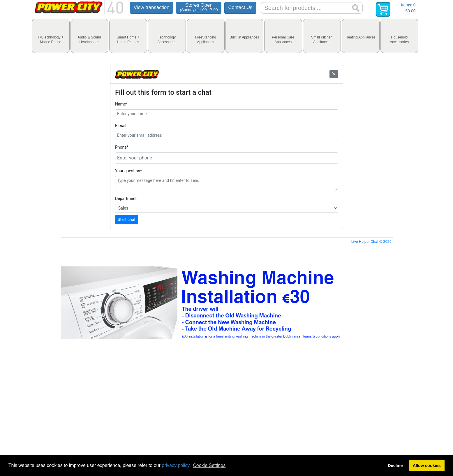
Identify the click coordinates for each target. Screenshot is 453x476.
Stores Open (199, 7)
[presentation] (51, 36)
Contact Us (240, 7)
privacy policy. (176, 465)
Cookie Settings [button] (209, 465)
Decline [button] (395, 466)
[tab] (51, 36)
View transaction (152, 7)
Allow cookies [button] (427, 466)
